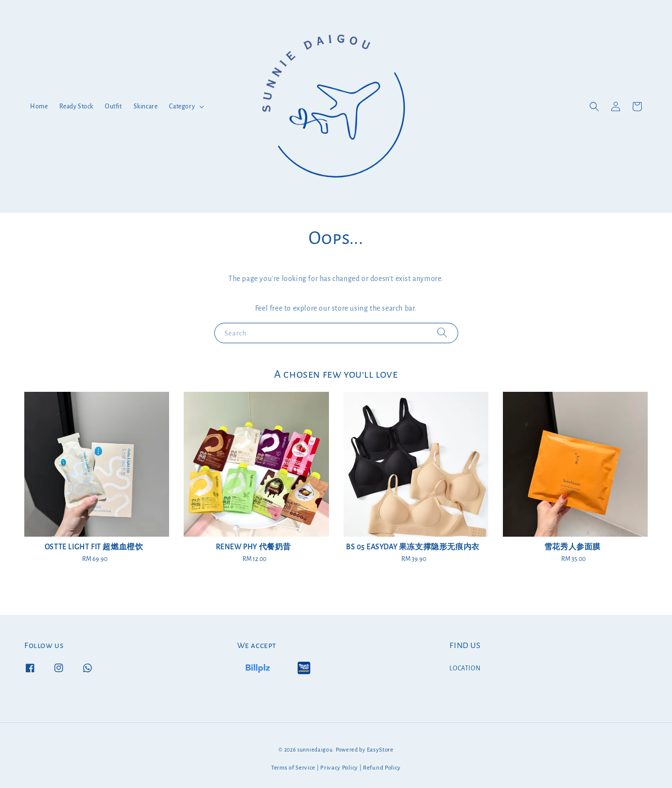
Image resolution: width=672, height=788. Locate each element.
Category (182, 106)
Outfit (113, 106)
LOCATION (465, 668)
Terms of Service (293, 768)
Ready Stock (76, 106)
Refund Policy (382, 768)
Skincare (146, 106)
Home (39, 106)
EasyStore (380, 750)
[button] (594, 106)
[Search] (442, 333)
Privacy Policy (339, 768)
